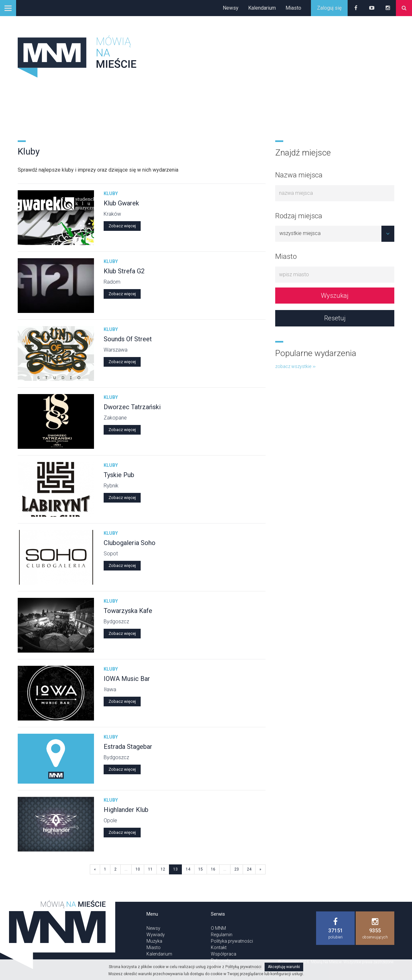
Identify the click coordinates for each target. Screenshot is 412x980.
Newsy (231, 8)
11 (150, 869)
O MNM (218, 928)
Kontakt (219, 947)
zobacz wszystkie (295, 366)
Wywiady (156, 935)
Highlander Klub (126, 810)
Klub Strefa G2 (124, 271)
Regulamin (222, 935)
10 (138, 869)
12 (163, 869)
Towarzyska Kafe (128, 611)
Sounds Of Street (128, 339)
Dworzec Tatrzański (132, 407)
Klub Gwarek (121, 203)
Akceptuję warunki (284, 967)
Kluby (111, 193)
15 (201, 869)
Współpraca (224, 954)
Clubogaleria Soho (130, 543)
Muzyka (154, 941)
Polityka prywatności (232, 941)
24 (249, 869)
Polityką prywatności (243, 967)
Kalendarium (262, 8)
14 (188, 869)
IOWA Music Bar (127, 679)
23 (237, 869)
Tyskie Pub (119, 475)
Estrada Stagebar (128, 747)
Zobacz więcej (122, 226)
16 (213, 869)
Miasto (293, 8)
